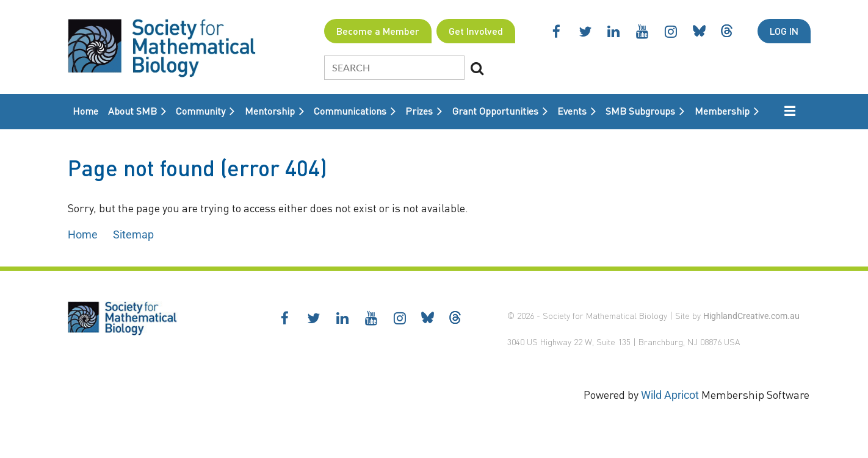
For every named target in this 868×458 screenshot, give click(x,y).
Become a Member (378, 31)
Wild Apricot (670, 395)
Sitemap (133, 234)
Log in (784, 31)
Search (477, 68)
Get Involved (476, 31)
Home (83, 234)
